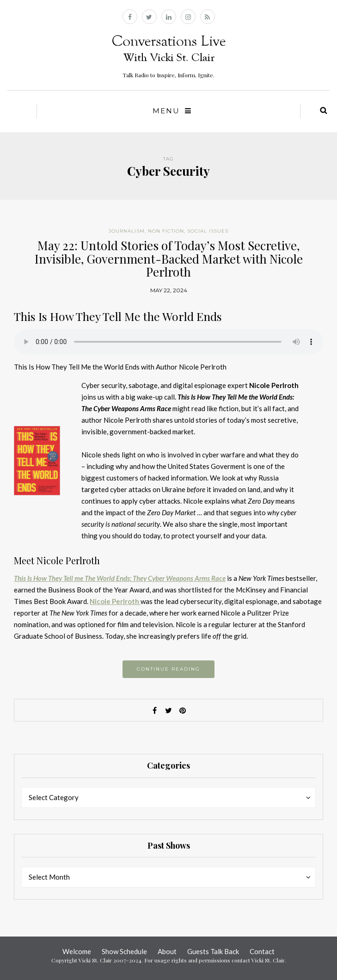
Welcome (77, 951)
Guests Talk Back (213, 951)
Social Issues (208, 231)
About (167, 951)
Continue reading (168, 669)
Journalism (127, 231)
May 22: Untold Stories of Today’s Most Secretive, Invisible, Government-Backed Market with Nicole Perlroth (169, 259)
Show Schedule (124, 951)
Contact (262, 951)
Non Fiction (166, 231)
